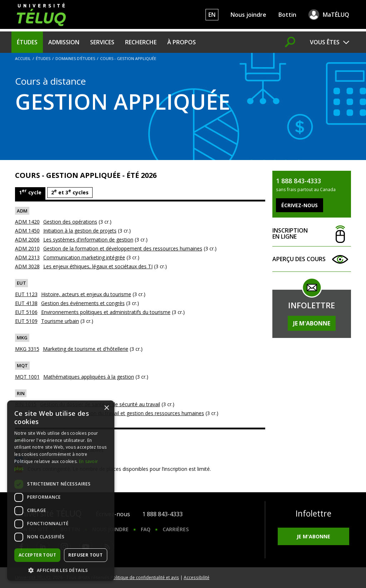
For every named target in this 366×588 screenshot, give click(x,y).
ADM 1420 (27, 222)
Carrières (176, 529)
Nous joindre (248, 15)
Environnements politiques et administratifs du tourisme (106, 312)
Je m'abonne (312, 323)
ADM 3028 (27, 266)
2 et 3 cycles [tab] (70, 192)
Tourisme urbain (60, 321)
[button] (61, 570)
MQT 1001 (27, 377)
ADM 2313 (27, 257)
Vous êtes (325, 42)
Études (27, 42)
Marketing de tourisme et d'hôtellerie (86, 349)
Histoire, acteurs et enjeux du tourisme (86, 294)
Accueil (23, 58)
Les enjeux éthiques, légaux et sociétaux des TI (98, 266)
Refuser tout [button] (85, 555)
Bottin (287, 15)
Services (102, 42)
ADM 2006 (27, 240)
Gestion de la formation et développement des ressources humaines (123, 248)
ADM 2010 (27, 248)
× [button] (106, 408)
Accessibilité (197, 577)
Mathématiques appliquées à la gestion (89, 377)
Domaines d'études (75, 58)
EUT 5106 (26, 312)
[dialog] (61, 491)
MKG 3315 (27, 349)
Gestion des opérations (70, 222)
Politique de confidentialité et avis (145, 577)
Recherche (141, 42)
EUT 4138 (26, 303)
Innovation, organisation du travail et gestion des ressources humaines (122, 413)
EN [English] (212, 15)
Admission (64, 42)
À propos (182, 42)
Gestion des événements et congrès (83, 303)
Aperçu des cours (312, 259)
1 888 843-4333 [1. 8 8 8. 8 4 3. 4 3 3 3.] (162, 514)
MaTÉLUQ (336, 15)
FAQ (146, 529)
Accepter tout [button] (37, 555)
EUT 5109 (26, 321)
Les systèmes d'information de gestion (88, 240)
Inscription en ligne (312, 234)
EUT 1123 (26, 294)
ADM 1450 (27, 231)
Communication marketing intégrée (84, 257)
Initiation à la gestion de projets (80, 231)
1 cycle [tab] (30, 192)
